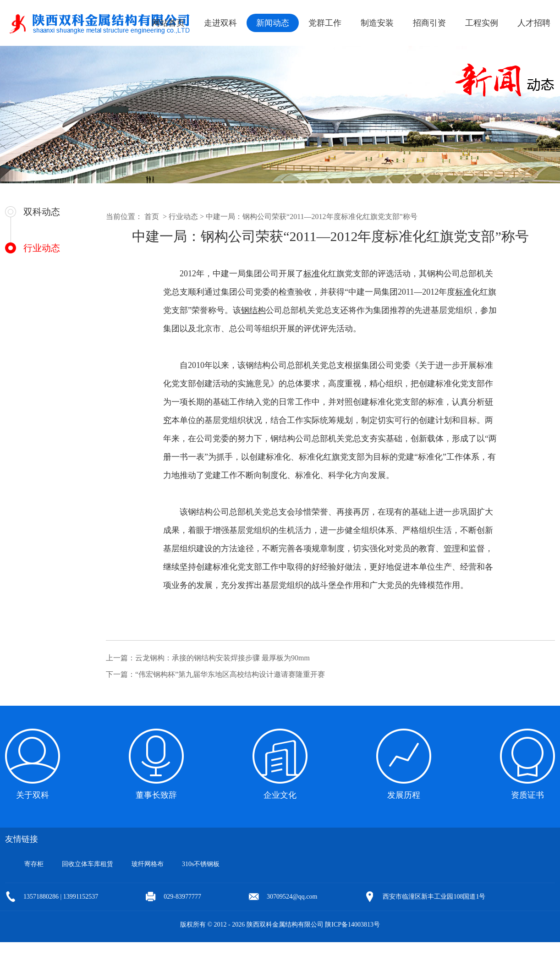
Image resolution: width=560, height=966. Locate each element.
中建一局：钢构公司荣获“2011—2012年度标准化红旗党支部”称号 (312, 217)
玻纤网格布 (148, 864)
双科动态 (42, 212)
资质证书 (527, 795)
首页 (152, 217)
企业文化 (280, 795)
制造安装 (377, 23)
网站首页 (168, 23)
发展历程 (404, 795)
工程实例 (482, 23)
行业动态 (42, 248)
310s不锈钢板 (201, 864)
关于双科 (33, 795)
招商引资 (429, 23)
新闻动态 (273, 23)
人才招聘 (534, 23)
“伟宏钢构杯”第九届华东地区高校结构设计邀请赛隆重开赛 (230, 674)
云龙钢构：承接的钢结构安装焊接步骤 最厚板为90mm (222, 658)
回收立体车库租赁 (88, 864)
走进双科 (220, 23)
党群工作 (325, 23)
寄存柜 (34, 864)
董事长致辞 (156, 795)
